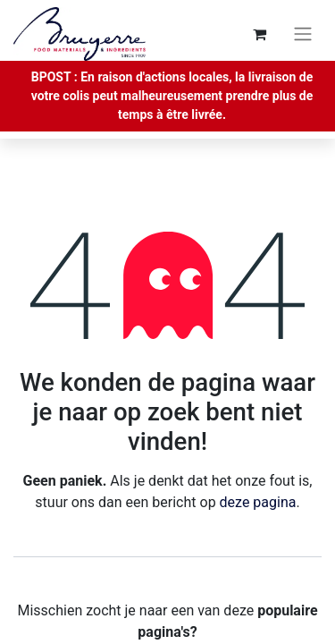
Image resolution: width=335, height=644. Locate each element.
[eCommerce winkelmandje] (259, 34)
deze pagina (258, 502)
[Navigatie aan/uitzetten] (303, 34)
